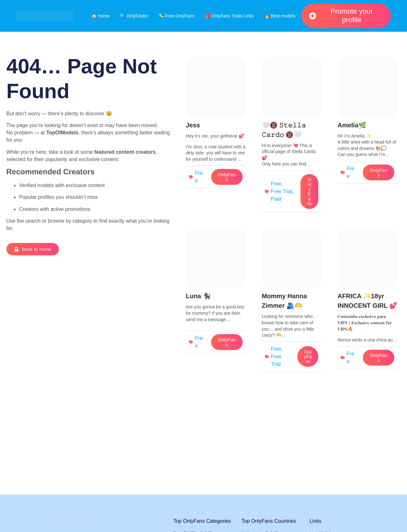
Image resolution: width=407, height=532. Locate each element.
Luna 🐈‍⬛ (198, 296)
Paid (276, 199)
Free (276, 184)
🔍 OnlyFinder (134, 16)
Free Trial (282, 191)
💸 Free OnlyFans (176, 16)
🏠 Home (100, 16)
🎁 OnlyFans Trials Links (229, 16)
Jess (193, 125)
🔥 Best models (280, 16)
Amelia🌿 (352, 125)
